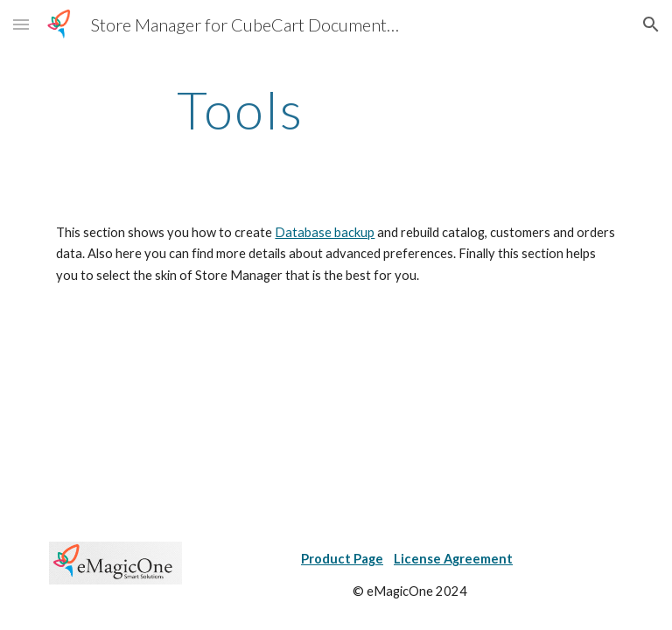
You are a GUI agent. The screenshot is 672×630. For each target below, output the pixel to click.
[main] (240, 109)
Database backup (325, 232)
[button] (21, 24)
